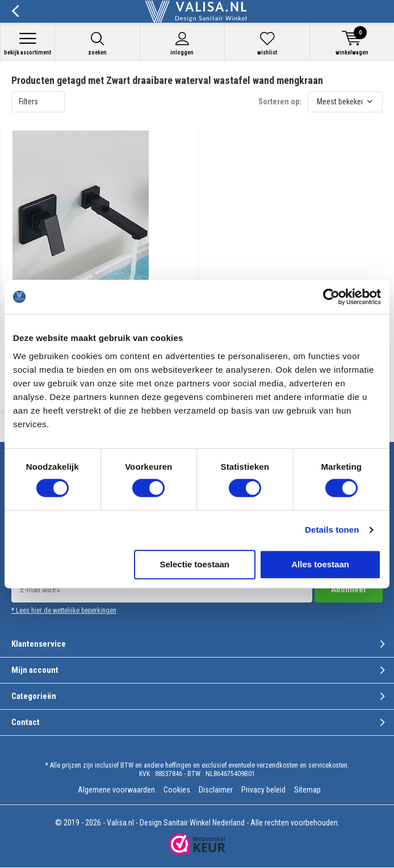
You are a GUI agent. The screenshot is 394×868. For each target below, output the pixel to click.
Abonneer (349, 589)
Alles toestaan (320, 564)
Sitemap (307, 790)
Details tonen (332, 530)
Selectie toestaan (194, 564)
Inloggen (183, 43)
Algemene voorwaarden (116, 790)
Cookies (177, 790)
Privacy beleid (263, 790)
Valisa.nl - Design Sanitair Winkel (159, 823)
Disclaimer (216, 790)
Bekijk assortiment (28, 43)
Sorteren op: (280, 102)
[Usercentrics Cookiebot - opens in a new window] (331, 297)
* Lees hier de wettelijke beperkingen (64, 610)
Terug (15, 11)
